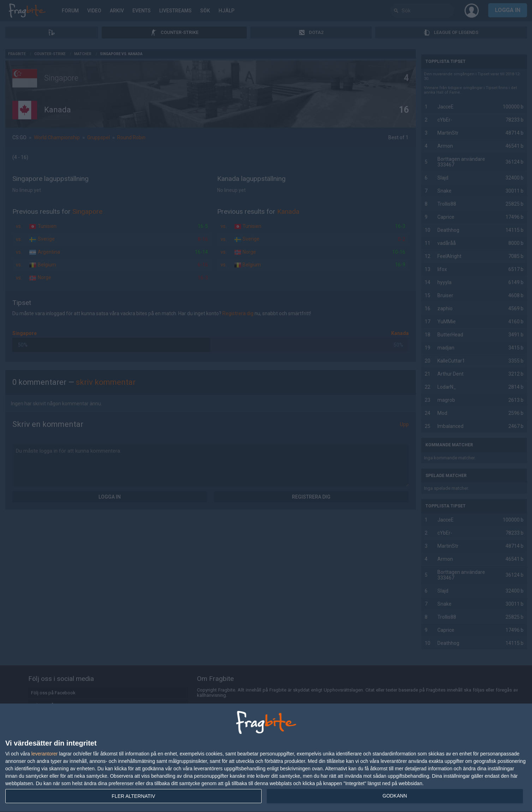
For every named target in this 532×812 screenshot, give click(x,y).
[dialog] (266, 758)
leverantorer (45, 754)
